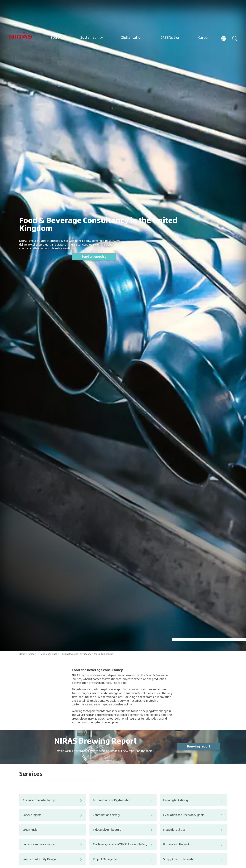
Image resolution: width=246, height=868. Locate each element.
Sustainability (92, 38)
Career (203, 38)
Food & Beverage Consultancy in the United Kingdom (87, 654)
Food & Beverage (49, 654)
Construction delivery (123, 822)
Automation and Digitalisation (123, 807)
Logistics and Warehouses (53, 852)
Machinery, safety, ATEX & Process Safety (123, 852)
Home (22, 654)
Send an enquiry (94, 257)
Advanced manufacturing (53, 807)
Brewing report (199, 754)
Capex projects (53, 822)
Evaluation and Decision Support (193, 822)
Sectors (56, 38)
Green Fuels (53, 837)
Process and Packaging (193, 852)
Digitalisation (132, 38)
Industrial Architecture (123, 837)
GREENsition (170, 38)
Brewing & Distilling (193, 807)
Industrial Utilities (193, 837)
